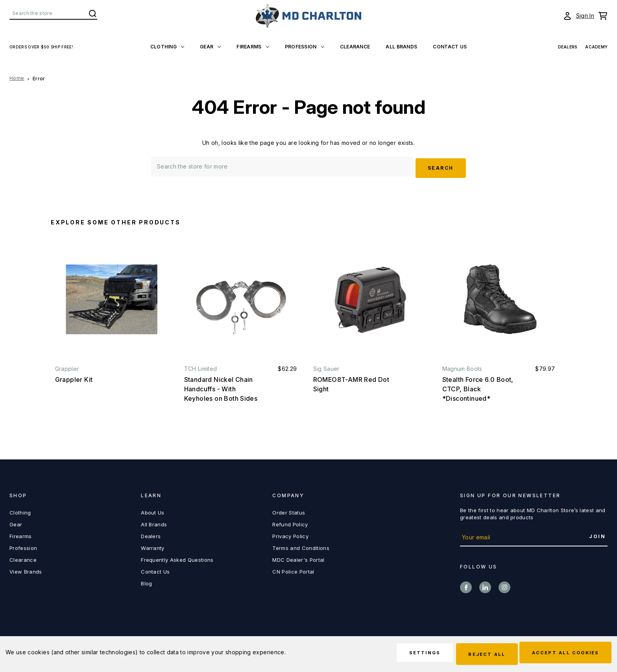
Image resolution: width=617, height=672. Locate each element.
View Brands (26, 570)
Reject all (473, 654)
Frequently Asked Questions (177, 558)
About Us (153, 511)
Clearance (355, 47)
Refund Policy (290, 522)
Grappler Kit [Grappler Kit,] (74, 378)
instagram (504, 585)
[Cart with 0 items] (603, 16)
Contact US (450, 47)
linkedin (485, 585)
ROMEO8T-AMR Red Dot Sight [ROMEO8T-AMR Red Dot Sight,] (351, 382)
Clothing (167, 47)
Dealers (151, 534)
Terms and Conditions (301, 546)
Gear (210, 47)
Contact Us (155, 570)
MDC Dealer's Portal (298, 558)
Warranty (153, 546)
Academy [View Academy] (596, 47)
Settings (402, 654)
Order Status (289, 511)
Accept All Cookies (561, 654)
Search (92, 13)
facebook (466, 585)
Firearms (253, 47)
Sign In (585, 16)
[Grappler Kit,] (112, 297)
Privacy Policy (290, 534)
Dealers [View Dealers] (568, 47)
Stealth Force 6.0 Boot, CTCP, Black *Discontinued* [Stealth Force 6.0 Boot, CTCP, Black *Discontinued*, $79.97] (478, 387)
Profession (305, 47)
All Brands (401, 47)
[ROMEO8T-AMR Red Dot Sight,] (370, 297)
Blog (146, 581)
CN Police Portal (293, 570)
